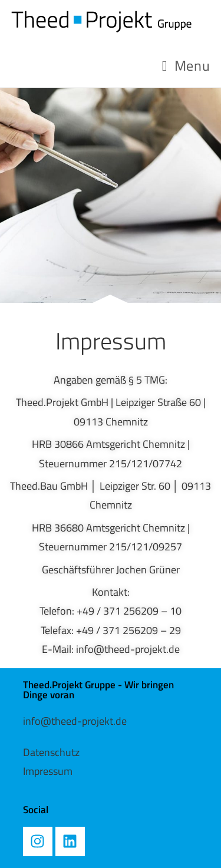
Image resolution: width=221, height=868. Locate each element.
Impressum (48, 771)
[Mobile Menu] (186, 65)
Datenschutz (51, 752)
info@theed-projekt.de (75, 721)
